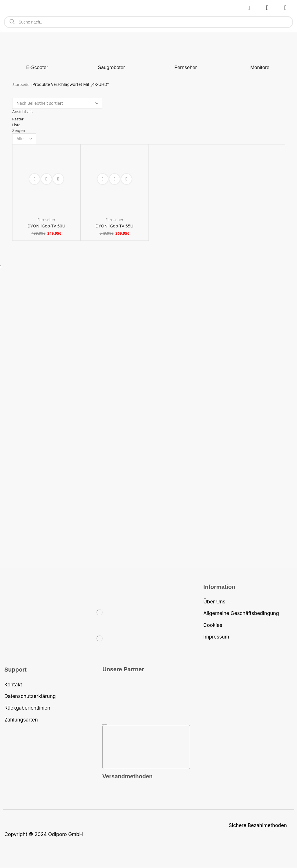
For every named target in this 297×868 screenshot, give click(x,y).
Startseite (22, 84)
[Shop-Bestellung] (57, 103)
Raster (18, 119)
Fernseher (47, 220)
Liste (17, 125)
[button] (249, 8)
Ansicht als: (23, 112)
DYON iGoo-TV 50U (46, 226)
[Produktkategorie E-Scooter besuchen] (37, 68)
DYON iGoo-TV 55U (114, 226)
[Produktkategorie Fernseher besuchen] (185, 68)
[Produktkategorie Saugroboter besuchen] (111, 68)
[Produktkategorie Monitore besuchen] (260, 68)
